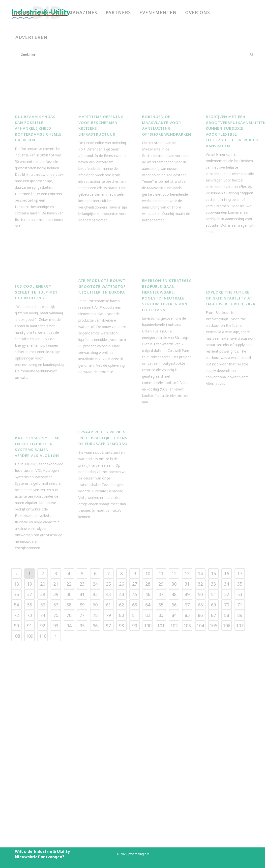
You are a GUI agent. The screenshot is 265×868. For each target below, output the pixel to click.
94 (69, 772)
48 (174, 740)
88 (227, 761)
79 (108, 761)
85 (187, 761)
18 (16, 730)
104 (200, 772)
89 (240, 761)
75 (56, 761)
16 (227, 719)
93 (56, 772)
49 (187, 740)
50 (200, 740)
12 (174, 719)
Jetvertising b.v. (139, 854)
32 (200, 730)
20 (43, 730)
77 (82, 761)
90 (16, 772)
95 (82, 772)
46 (148, 740)
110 (43, 782)
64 (148, 751)
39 (56, 740)
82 (148, 761)
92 (43, 772)
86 (200, 761)
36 (16, 740)
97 (108, 772)
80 (121, 761)
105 (213, 772)
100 (148, 772)
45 (135, 740)
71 (240, 751)
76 (69, 761)
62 (121, 751)
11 (161, 719)
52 (227, 740)
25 (108, 730)
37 (29, 740)
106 (227, 772)
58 (69, 751)
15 (213, 719)
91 (29, 772)
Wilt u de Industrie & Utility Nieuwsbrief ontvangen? (42, 854)
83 (161, 761)
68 (200, 751)
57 (56, 751)
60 (95, 751)
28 (148, 730)
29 (161, 730)
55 (29, 751)
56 (43, 751)
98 (121, 772)
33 (213, 730)
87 (213, 761)
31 (187, 730)
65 (161, 751)
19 (29, 730)
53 (240, 740)
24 (95, 730)
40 (69, 740)
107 (240, 772)
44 (121, 740)
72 (16, 761)
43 (108, 740)
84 (174, 761)
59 (82, 751)
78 (95, 761)
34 (227, 730)
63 (135, 751)
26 (121, 730)
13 (187, 719)
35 (240, 730)
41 (82, 740)
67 (187, 751)
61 (108, 751)
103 (187, 772)
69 (213, 751)
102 (174, 772)
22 (69, 730)
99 (135, 772)
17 (240, 719)
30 (174, 730)
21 (56, 730)
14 (200, 719)
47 (161, 740)
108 (16, 782)
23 (82, 730)
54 (16, 751)
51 (213, 740)
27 (135, 730)
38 (43, 740)
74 (43, 761)
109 (29, 782)
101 (161, 772)
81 (135, 761)
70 (227, 751)
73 (29, 761)
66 (174, 751)
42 (95, 740)
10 (148, 719)
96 (95, 772)
